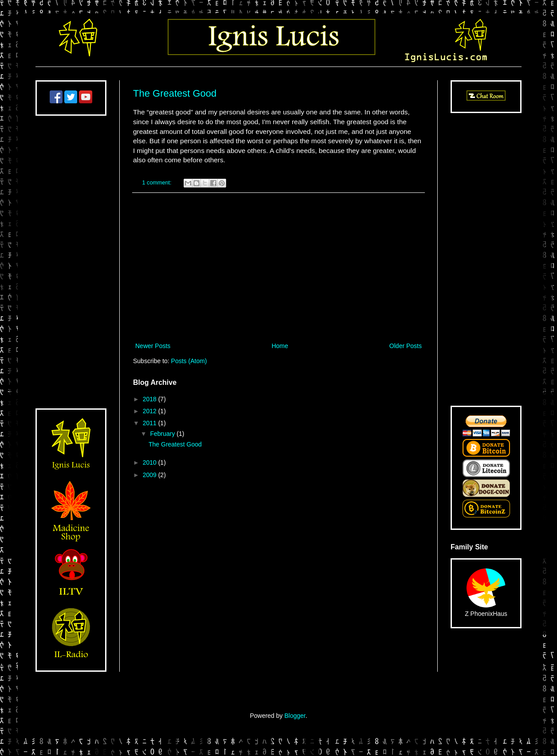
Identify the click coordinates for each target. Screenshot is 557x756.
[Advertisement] (278, 267)
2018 (151, 399)
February (163, 434)
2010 (151, 462)
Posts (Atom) (189, 361)
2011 (151, 423)
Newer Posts (153, 346)
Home (280, 346)
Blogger (295, 716)
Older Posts (406, 346)
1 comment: (158, 183)
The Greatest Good (175, 93)
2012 (151, 411)
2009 (151, 475)
